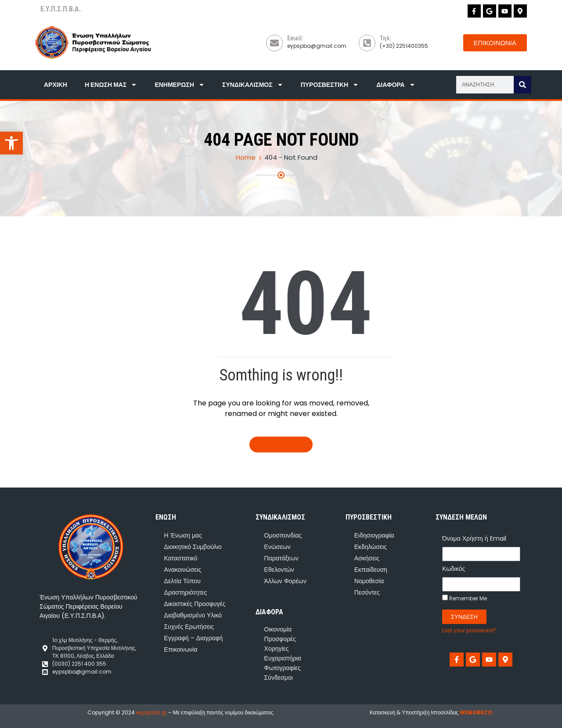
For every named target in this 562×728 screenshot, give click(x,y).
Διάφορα (396, 85)
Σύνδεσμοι (279, 678)
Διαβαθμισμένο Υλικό (193, 615)
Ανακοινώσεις (183, 570)
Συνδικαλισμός (253, 85)
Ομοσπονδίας (283, 535)
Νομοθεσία (369, 581)
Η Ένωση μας (111, 85)
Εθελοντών (279, 570)
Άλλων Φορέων (285, 581)
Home (246, 157)
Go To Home (281, 445)
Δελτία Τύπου (182, 581)
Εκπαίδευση (371, 570)
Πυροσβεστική (330, 85)
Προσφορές (280, 639)
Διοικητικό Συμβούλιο (193, 547)
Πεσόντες (367, 592)
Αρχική (56, 85)
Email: (295, 38)
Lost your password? (469, 631)
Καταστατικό (181, 558)
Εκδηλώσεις (371, 547)
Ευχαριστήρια (283, 658)
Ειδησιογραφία (374, 535)
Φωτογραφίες (283, 668)
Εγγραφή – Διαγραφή (194, 638)
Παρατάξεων (281, 558)
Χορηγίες (277, 649)
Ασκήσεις (367, 558)
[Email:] (274, 43)
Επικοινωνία (181, 649)
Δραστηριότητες (186, 592)
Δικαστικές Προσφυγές (195, 604)
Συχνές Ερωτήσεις (189, 627)
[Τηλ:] (367, 43)
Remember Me (465, 598)
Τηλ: (385, 38)
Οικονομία (278, 629)
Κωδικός (454, 569)
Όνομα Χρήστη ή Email (474, 538)
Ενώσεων (277, 547)
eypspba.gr (151, 712)
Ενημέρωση (180, 85)
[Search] (522, 85)
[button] (11, 143)
